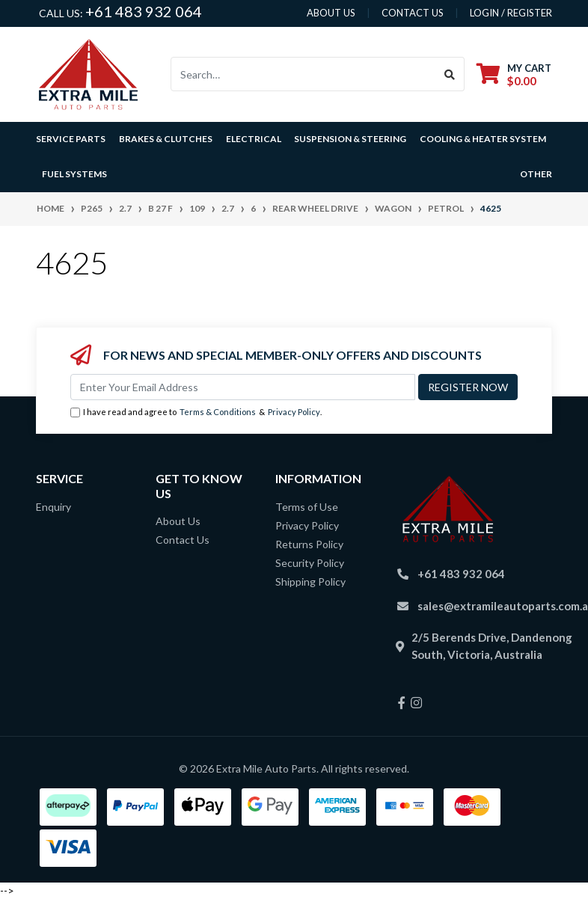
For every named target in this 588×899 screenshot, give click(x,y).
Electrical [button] (254, 139)
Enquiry (53, 507)
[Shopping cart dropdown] (514, 74)
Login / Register (511, 13)
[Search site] (450, 74)
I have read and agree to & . (196, 412)
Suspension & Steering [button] (350, 139)
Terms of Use (307, 507)
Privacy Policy (294, 412)
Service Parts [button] (71, 139)
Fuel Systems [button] (74, 174)
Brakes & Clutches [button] (166, 139)
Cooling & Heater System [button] (483, 139)
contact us (413, 13)
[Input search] (303, 74)
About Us (178, 521)
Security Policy (310, 563)
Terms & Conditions (218, 412)
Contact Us (183, 540)
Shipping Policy (310, 582)
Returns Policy (309, 544)
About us (331, 13)
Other (536, 174)
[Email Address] (243, 387)
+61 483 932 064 (144, 11)
